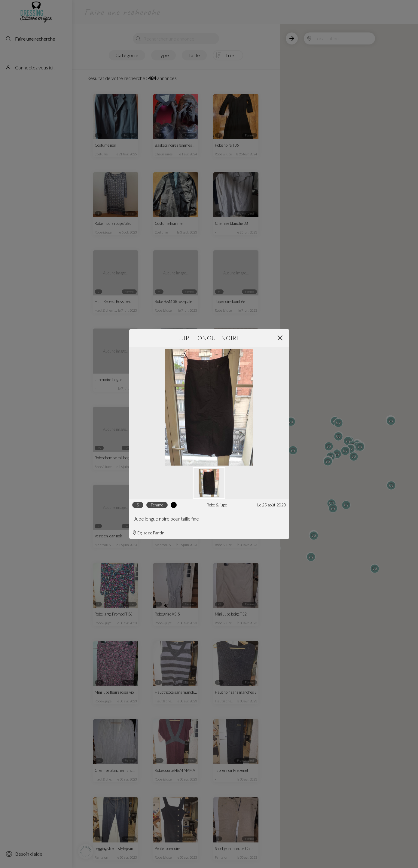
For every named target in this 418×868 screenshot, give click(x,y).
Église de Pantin (148, 533)
